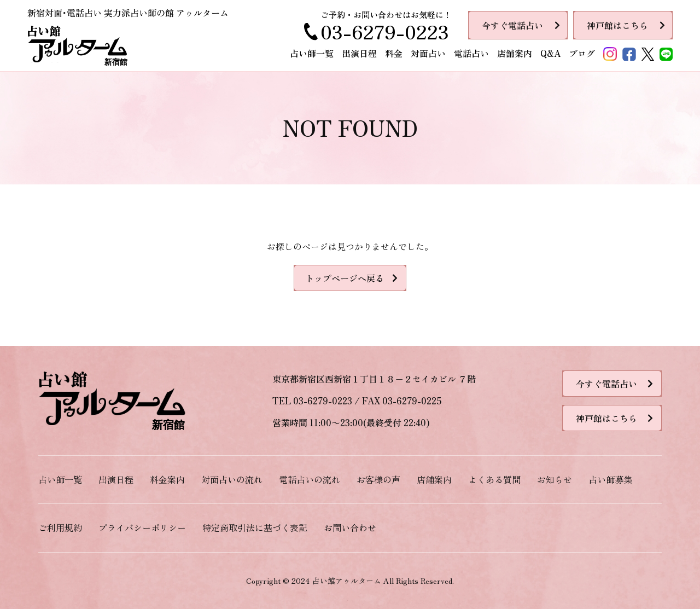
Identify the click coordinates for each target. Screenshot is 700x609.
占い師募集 (610, 479)
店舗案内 (515, 53)
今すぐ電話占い (512, 25)
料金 (394, 53)
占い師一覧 (312, 53)
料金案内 (167, 479)
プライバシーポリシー (142, 527)
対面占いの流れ (232, 479)
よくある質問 (494, 479)
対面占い (428, 53)
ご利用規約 (60, 527)
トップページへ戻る (345, 278)
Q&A (550, 53)
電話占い (471, 53)
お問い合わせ (350, 527)
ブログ (582, 53)
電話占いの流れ (310, 479)
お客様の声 (378, 479)
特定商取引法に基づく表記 (255, 527)
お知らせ (555, 479)
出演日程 (359, 53)
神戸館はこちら (617, 25)
